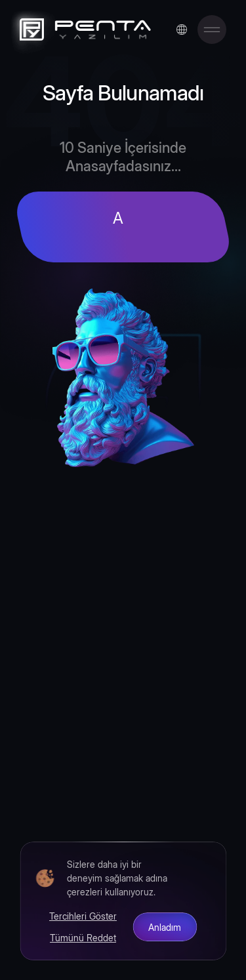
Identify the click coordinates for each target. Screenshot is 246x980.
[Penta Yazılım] (82, 30)
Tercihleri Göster (83, 916)
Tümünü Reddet (83, 937)
